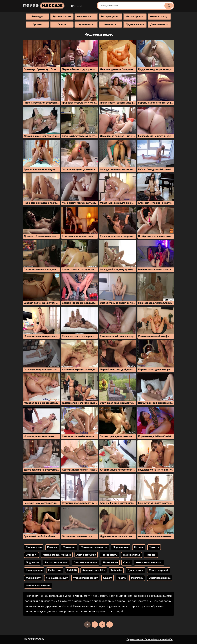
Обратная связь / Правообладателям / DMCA (150, 639)
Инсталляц (137, 578)
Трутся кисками (135, 25)
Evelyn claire (55, 570)
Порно (44, 6)
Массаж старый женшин (57, 555)
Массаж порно (34, 639)
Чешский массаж (86, 17)
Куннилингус (86, 25)
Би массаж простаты (56, 563)
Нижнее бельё (132, 555)
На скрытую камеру (112, 17)
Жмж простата (34, 570)
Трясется (154, 547)
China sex (52, 547)
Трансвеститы (109, 555)
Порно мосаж (121, 547)
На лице (139, 547)
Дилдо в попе (135, 570)
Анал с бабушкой (86, 555)
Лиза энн (151, 555)
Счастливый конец (160, 578)
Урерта (122, 578)
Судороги (31, 555)
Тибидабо (116, 570)
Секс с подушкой (159, 570)
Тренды (76, 6)
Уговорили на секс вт (85, 578)
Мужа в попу (33, 578)
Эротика (37, 25)
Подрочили (32, 563)
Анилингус (111, 25)
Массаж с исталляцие (38, 586)
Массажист (69, 547)
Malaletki (72, 570)
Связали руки (34, 547)
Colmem (108, 578)
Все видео (37, 17)
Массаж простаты (135, 17)
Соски (127, 563)
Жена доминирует (57, 578)
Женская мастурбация (160, 17)
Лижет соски (110, 563)
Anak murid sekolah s (94, 570)
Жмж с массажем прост (149, 563)
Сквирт (62, 25)
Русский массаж (62, 17)
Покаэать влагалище (85, 563)
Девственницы (159, 25)
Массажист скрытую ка (94, 547)
